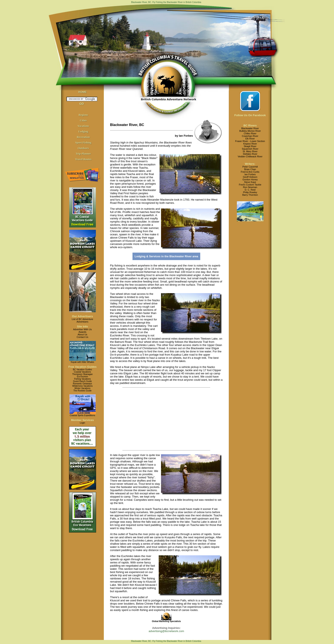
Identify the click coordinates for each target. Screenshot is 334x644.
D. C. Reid (250, 190)
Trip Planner (83, 154)
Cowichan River (250, 136)
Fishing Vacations (82, 379)
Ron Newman (250, 187)
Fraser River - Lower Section (250, 141)
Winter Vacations (83, 388)
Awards (82, 332)
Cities (83, 120)
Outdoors (83, 148)
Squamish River (250, 149)
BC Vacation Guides (82, 370)
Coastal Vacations (82, 372)
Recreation (83, 137)
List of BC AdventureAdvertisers (82, 320)
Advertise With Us (82, 329)
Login (82, 423)
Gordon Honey (250, 179)
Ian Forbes (250, 174)
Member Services (83, 420)
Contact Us (82, 337)
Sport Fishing (83, 143)
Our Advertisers (82, 316)
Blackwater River (250, 128)
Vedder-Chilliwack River (250, 156)
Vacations (83, 126)
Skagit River (250, 146)
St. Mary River (250, 151)
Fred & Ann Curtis (250, 172)
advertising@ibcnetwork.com (166, 631)
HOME (83, 92)
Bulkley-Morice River (250, 131)
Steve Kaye (250, 182)
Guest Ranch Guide (82, 381)
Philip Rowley (250, 192)
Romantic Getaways (82, 384)
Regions (83, 115)
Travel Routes (83, 159)
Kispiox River (250, 144)
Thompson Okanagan (82, 374)
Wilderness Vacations (82, 386)
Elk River (250, 139)
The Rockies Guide (82, 391)
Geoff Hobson (250, 177)
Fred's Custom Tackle (250, 185)
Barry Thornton (250, 195)
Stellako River (250, 154)
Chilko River (250, 133)
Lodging (83, 131)
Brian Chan (250, 169)
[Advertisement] (158, 419)
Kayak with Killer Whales (82, 362)
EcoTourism (82, 377)
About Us (82, 334)
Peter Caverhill (250, 167)
